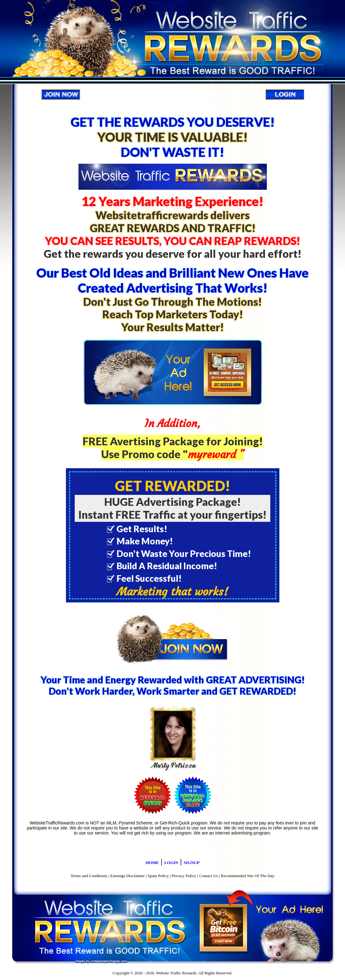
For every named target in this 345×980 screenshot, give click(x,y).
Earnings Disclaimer (128, 876)
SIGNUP (191, 863)
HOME (152, 863)
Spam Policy (158, 876)
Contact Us (209, 876)
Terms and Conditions (89, 876)
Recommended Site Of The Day (248, 876)
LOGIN (171, 863)
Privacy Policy (184, 876)
